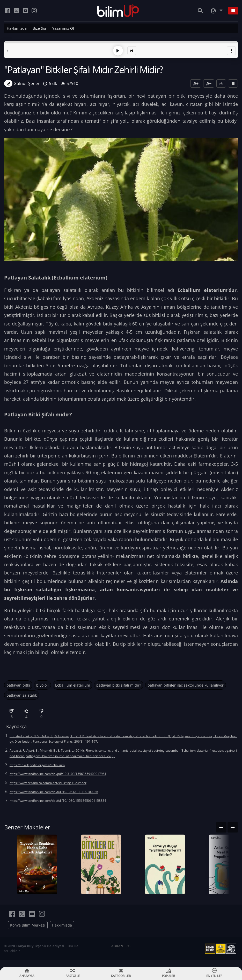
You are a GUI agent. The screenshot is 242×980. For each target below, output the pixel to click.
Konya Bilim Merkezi (28, 932)
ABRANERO (121, 953)
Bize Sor (40, 28)
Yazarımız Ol (63, 28)
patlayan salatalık (22, 695)
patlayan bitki (18, 685)
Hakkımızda (17, 28)
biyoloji (42, 685)
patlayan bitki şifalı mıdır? (119, 685)
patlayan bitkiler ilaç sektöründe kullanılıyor (186, 685)
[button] (231, 50)
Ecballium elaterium (73, 685)
